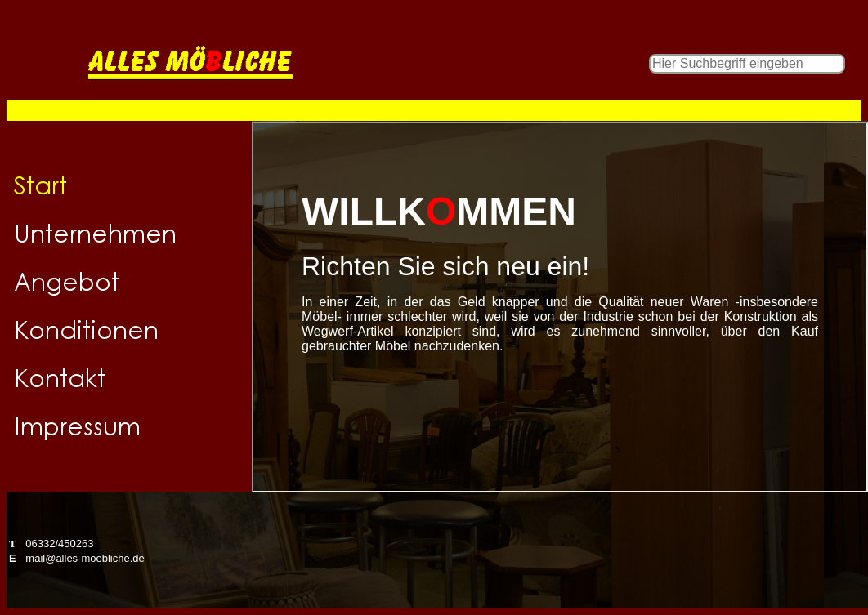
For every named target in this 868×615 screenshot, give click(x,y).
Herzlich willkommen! (560, 307)
